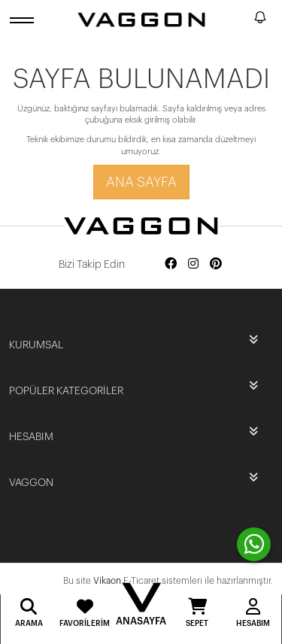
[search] (240, 20)
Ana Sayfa (141, 182)
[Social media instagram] (193, 264)
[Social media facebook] (171, 264)
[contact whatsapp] (254, 544)
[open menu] (24, 20)
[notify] (260, 20)
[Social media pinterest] (216, 264)
